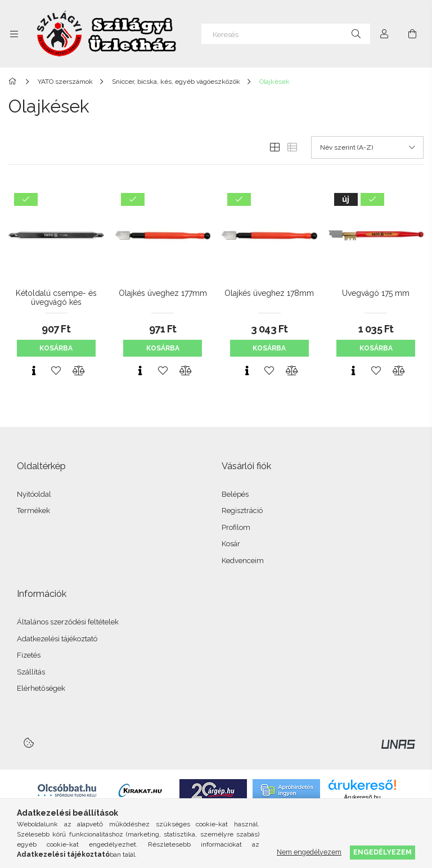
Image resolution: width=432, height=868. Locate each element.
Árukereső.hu (362, 797)
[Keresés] (286, 34)
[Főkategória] (14, 82)
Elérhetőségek (41, 688)
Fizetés (29, 655)
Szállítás (31, 672)
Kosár (231, 544)
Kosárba (56, 348)
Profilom (236, 527)
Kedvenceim (243, 561)
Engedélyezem (382, 852)
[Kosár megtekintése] (412, 34)
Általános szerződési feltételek (68, 622)
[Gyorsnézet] (34, 371)
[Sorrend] (367, 147)
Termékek (33, 511)
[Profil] (384, 34)
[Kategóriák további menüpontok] (14, 34)
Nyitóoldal (34, 494)
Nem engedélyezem (309, 852)
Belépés (235, 494)
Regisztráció (242, 511)
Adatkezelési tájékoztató (57, 639)
